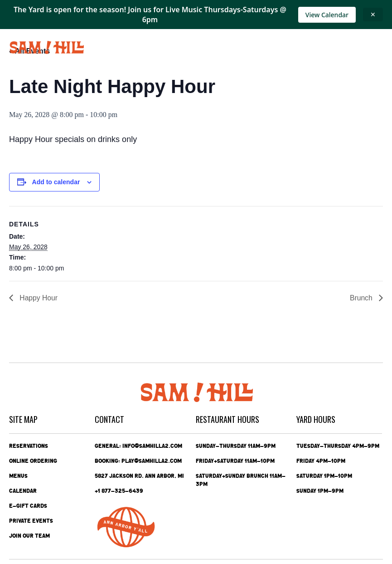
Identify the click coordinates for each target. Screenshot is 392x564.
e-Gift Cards (28, 506)
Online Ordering (33, 461)
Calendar (23, 491)
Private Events (31, 521)
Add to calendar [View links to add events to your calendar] (56, 182)
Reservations (29, 446)
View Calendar (327, 15)
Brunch (362, 298)
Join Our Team (29, 536)
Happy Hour (38, 298)
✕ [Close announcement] (373, 14)
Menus (18, 476)
